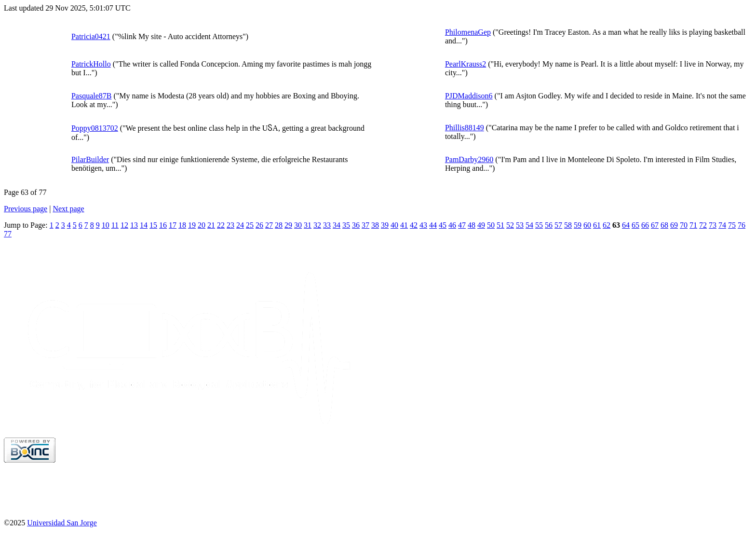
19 (192, 225)
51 (500, 225)
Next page (68, 209)
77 (8, 234)
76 (742, 225)
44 (433, 225)
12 (124, 225)
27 (269, 225)
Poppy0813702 (95, 128)
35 (346, 225)
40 (394, 225)
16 (163, 225)
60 (587, 225)
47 (462, 225)
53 (520, 225)
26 (259, 225)
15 (153, 225)
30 (298, 225)
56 (549, 225)
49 (481, 225)
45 (443, 225)
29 (288, 225)
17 (173, 225)
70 (684, 225)
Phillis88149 (465, 128)
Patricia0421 (91, 36)
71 (693, 225)
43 (423, 225)
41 (404, 225)
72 (703, 225)
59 (578, 225)
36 (356, 225)
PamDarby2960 (469, 159)
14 (144, 225)
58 (568, 225)
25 (250, 225)
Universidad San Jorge (62, 523)
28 (279, 225)
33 (327, 225)
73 (713, 225)
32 (317, 225)
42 (414, 225)
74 (722, 225)
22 (221, 225)
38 (375, 225)
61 (597, 225)
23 (230, 225)
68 (664, 225)
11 (115, 225)
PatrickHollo (91, 64)
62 (607, 225)
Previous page (26, 209)
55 (539, 225)
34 (337, 225)
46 (452, 225)
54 (529, 225)
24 (240, 225)
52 (510, 225)
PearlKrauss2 (466, 64)
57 (558, 225)
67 (655, 225)
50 (491, 225)
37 (365, 225)
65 (635, 225)
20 (202, 225)
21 (211, 225)
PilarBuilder (90, 159)
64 (626, 225)
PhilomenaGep (468, 32)
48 (472, 225)
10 (106, 225)
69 (674, 225)
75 (732, 225)
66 (645, 225)
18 (182, 225)
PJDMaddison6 (469, 96)
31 (308, 225)
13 (134, 225)
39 (385, 225)
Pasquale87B (92, 96)
